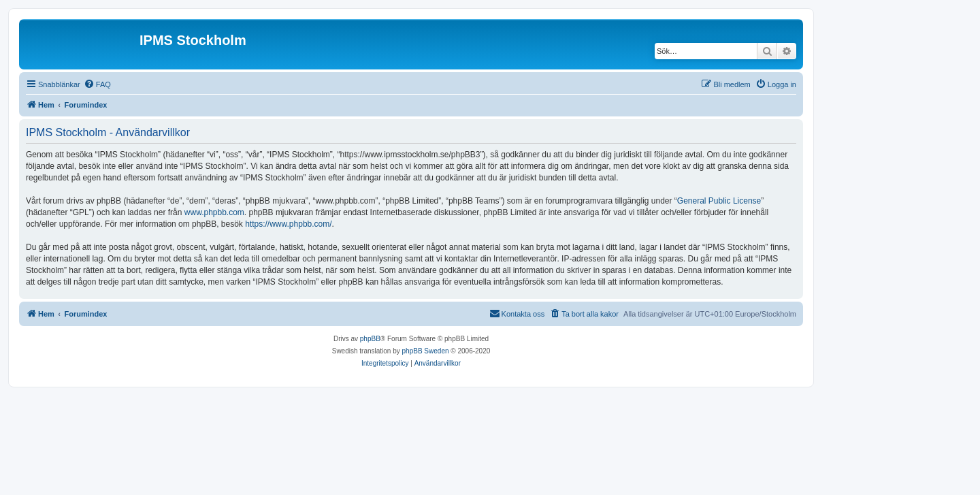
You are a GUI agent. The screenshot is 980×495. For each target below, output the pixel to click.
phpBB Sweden (426, 351)
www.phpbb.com (214, 212)
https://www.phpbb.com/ (288, 224)
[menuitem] (97, 84)
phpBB (370, 339)
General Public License (719, 201)
